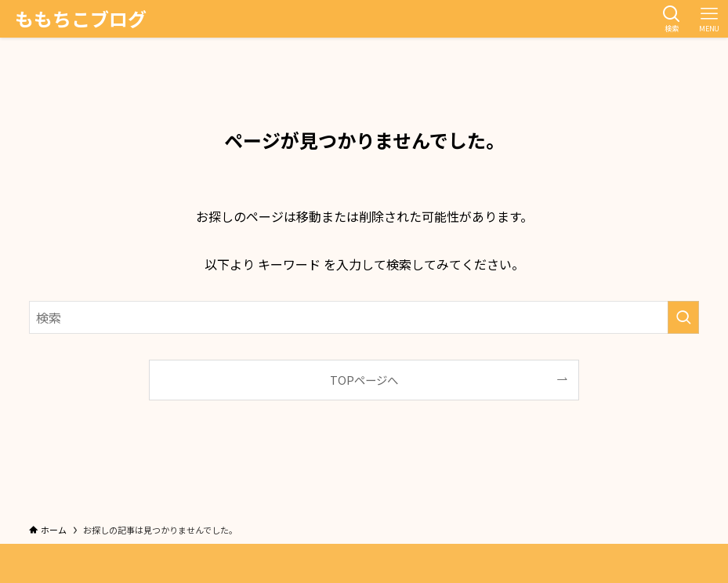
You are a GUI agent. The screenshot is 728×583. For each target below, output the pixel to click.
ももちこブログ (81, 19)
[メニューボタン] (709, 19)
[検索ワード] (364, 317)
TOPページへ (364, 380)
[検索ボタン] (672, 19)
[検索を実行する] (683, 317)
